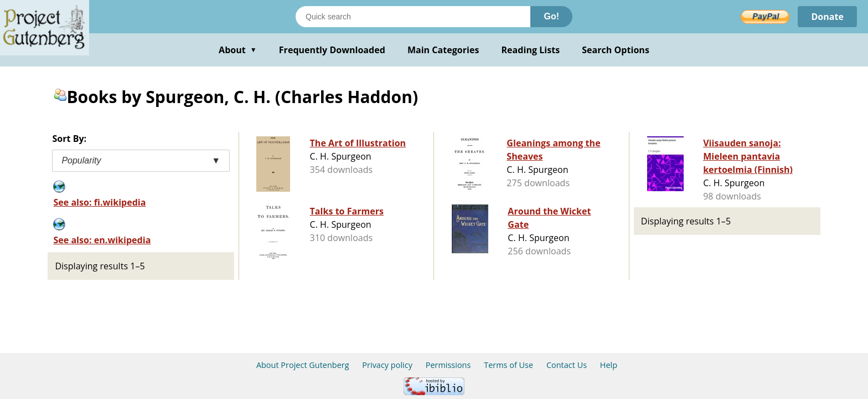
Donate (827, 17)
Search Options (616, 50)
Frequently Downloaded (332, 50)
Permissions (448, 365)
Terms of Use (508, 365)
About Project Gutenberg (303, 365)
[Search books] (413, 17)
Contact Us (567, 365)
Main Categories (443, 50)
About (238, 50)
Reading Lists (531, 50)
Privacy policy (387, 365)
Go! (551, 16)
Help (609, 365)
